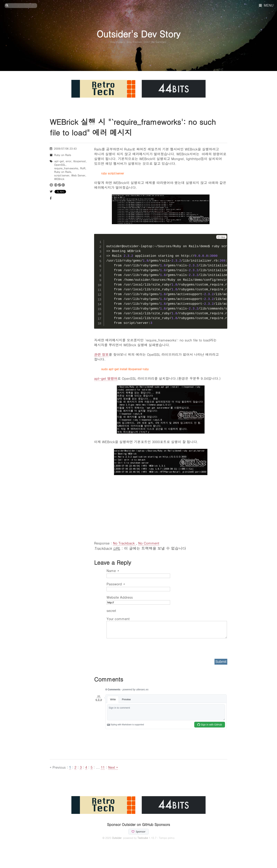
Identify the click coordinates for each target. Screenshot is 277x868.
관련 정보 (101, 354)
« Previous (58, 767)
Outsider (117, 838)
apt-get (59, 161)
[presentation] (134, 647)
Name (113, 570)
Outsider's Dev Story (138, 34)
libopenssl (79, 161)
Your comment (118, 619)
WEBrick (59, 179)
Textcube (143, 838)
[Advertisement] (161, 510)
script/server (62, 175)
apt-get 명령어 (106, 378)
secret (112, 610)
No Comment (149, 543)
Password (116, 584)
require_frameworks (66, 168)
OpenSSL (60, 165)
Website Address (120, 597)
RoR (83, 168)
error (69, 161)
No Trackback (124, 543)
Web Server (78, 175)
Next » (113, 767)
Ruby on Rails (63, 155)
